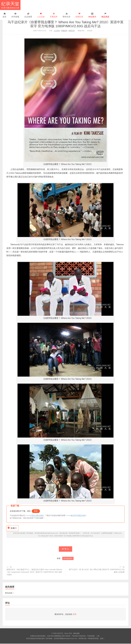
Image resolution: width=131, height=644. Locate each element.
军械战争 (64, 31)
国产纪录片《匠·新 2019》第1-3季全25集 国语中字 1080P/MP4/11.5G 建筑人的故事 (97, 571)
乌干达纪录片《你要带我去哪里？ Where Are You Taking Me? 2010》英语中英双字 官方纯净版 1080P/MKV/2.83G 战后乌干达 (65, 24)
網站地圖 (76, 634)
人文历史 (41, 15)
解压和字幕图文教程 (78, 515)
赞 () (65, 549)
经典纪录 (79, 15)
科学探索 (15, 15)
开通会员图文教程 (37, 515)
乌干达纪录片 (68, 559)
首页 (4, 15)
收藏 (12, 528)
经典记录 (72, 31)
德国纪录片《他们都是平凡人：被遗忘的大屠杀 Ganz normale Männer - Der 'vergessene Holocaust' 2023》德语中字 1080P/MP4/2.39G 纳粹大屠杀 (34, 572)
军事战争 (54, 15)
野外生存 (67, 15)
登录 (36, 511)
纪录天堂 (10, 5)
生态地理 (28, 15)
